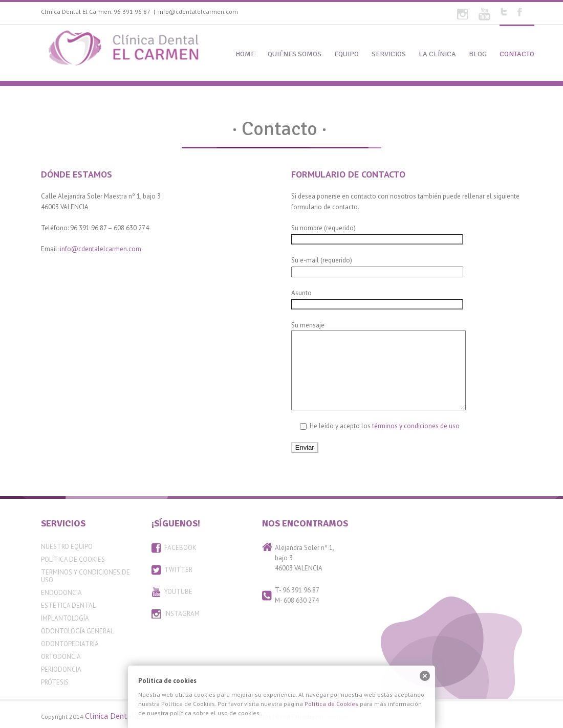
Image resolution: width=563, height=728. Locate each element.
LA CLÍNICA (437, 54)
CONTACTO (517, 54)
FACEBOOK (180, 548)
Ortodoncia (61, 657)
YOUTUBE (178, 592)
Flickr (462, 14)
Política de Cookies (73, 559)
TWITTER (178, 570)
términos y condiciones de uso (416, 426)
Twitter (504, 12)
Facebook (520, 12)
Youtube (484, 14)
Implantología (65, 618)
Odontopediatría (70, 644)
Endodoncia (61, 593)
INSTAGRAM (182, 614)
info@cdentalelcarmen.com (198, 12)
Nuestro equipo (67, 547)
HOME (245, 54)
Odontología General (77, 631)
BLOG (478, 54)
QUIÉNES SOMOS (295, 54)
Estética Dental (68, 605)
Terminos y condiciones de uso (85, 576)
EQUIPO (347, 54)
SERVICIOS (389, 54)
